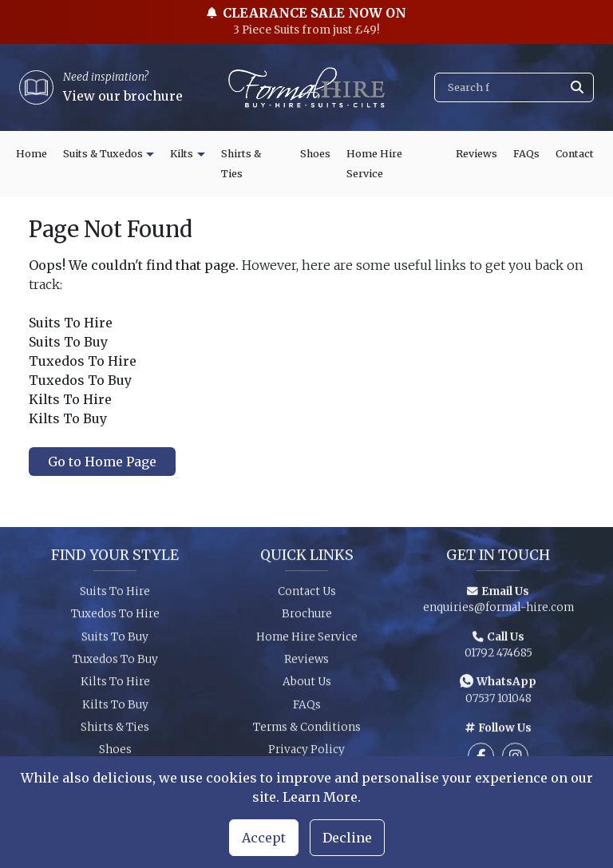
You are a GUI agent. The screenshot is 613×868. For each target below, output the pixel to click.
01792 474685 (498, 657)
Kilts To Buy (115, 709)
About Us (307, 686)
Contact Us (307, 595)
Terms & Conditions (307, 731)
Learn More (320, 797)
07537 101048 (498, 703)
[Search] (514, 87)
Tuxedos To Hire (115, 618)
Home (32, 154)
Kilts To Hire (115, 686)
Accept (264, 838)
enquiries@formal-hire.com (498, 611)
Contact (575, 154)
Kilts (182, 154)
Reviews (477, 154)
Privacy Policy (306, 754)
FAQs (526, 154)
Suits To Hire (115, 595)
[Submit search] (577, 87)
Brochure (307, 618)
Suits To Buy (115, 641)
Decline (347, 838)
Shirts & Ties (241, 164)
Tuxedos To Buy (115, 663)
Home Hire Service (374, 164)
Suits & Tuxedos (103, 154)
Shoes (315, 154)
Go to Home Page (102, 462)
